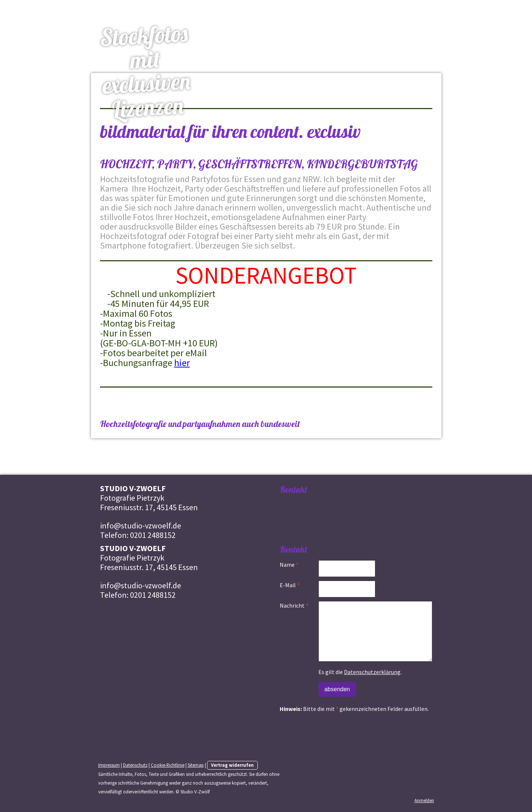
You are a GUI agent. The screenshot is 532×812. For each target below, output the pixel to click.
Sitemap (196, 765)
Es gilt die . (360, 672)
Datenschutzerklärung (372, 672)
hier (182, 363)
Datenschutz (135, 765)
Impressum (109, 765)
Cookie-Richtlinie (168, 765)
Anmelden (424, 800)
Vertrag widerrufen (232, 765)
